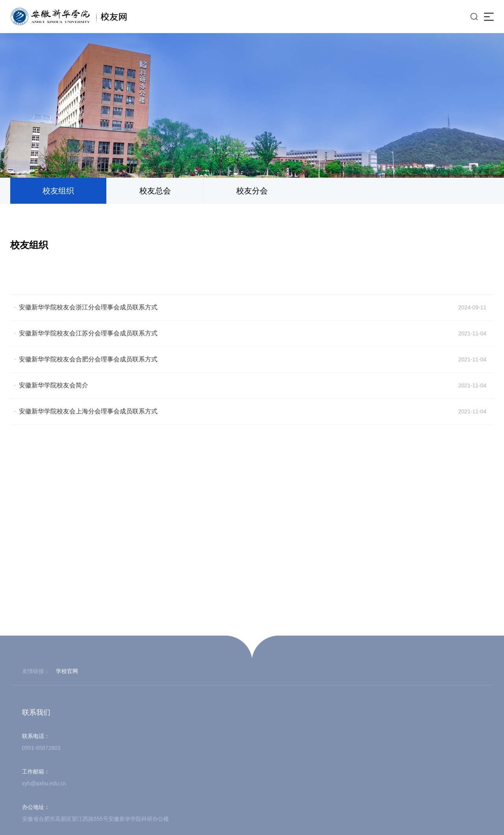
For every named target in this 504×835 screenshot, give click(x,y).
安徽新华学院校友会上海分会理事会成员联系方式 (88, 428)
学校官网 (67, 770)
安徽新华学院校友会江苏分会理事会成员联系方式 (88, 350)
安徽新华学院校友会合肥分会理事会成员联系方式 (88, 376)
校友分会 (252, 191)
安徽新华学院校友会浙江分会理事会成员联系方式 (88, 324)
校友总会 (155, 191)
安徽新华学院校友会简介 (54, 402)
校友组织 (58, 191)
